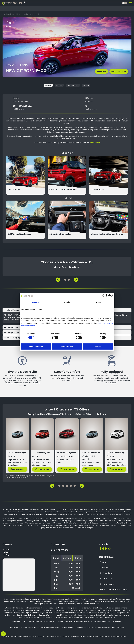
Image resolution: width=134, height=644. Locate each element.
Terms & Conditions (53, 636)
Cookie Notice (75, 636)
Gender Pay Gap (92, 636)
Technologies (73, 85)
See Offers (101, 71)
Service (67, 558)
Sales (56, 558)
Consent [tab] (35, 302)
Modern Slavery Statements (117, 636)
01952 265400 (95, 143)
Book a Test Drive (119, 71)
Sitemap (83, 636)
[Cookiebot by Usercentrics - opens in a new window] (104, 296)
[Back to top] (3, 634)
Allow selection (67, 346)
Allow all (98, 346)
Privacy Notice (65, 636)
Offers (86, 85)
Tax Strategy (103, 636)
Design (48, 85)
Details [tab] (67, 302)
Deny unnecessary (36, 346)
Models (59, 85)
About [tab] (99, 302)
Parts (78, 558)
